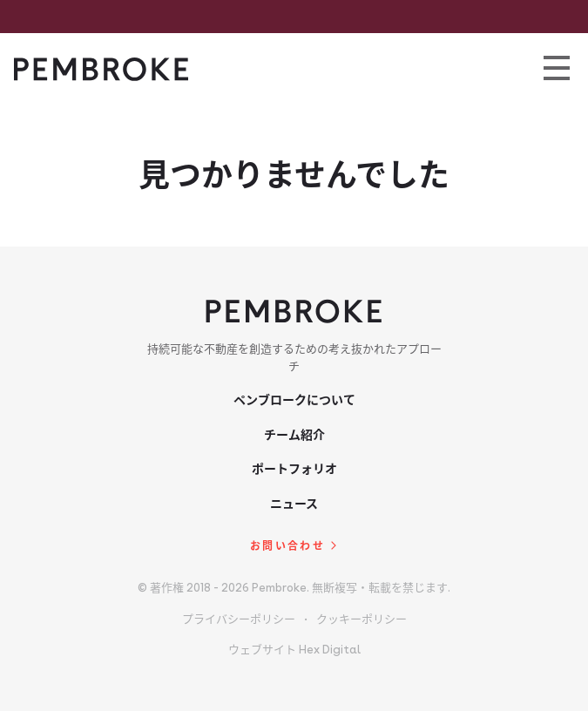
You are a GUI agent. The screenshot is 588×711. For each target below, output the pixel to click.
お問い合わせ (287, 546)
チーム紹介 (294, 435)
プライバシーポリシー (239, 619)
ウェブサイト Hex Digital (294, 650)
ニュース (294, 504)
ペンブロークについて (294, 400)
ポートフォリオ (294, 469)
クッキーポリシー (362, 619)
